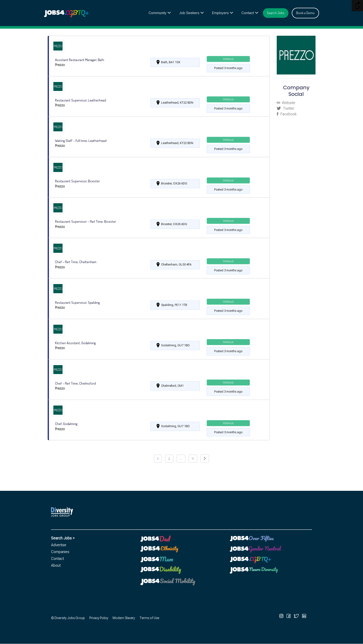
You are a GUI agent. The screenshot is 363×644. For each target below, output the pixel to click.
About (56, 565)
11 (193, 459)
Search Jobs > (63, 538)
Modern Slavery (124, 618)
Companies (60, 552)
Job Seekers (189, 13)
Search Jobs (276, 13)
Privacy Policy (99, 618)
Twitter (288, 108)
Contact (248, 13)
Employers (220, 13)
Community (158, 13)
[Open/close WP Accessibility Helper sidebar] (357, 6)
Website (288, 103)
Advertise (59, 545)
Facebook (288, 114)
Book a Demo (305, 13)
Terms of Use (149, 618)
